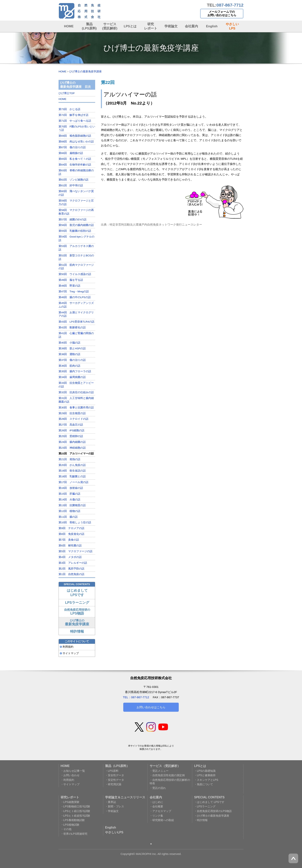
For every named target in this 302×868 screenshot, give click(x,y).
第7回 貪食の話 (69, 540)
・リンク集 (156, 816)
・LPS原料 (112, 771)
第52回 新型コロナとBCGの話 (76, 257)
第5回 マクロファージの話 (75, 551)
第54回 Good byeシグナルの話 (76, 238)
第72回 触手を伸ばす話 (73, 115)
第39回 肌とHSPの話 (72, 348)
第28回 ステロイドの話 (73, 419)
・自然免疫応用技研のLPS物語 (213, 811)
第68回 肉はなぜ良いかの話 (76, 142)
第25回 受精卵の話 (71, 436)
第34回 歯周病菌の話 (72, 377)
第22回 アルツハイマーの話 (76, 454)
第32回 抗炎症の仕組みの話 (76, 392)
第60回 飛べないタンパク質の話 (76, 193)
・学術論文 (112, 811)
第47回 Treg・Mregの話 (74, 291)
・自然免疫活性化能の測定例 (167, 775)
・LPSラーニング (205, 806)
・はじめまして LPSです (209, 802)
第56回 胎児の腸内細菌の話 (76, 225)
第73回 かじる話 (69, 109)
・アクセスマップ (160, 811)
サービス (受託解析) (110, 26)
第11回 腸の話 (68, 517)
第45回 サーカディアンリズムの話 (76, 305)
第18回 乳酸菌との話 (72, 476)
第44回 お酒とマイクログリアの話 (76, 314)
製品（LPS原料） (117, 766)
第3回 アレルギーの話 (73, 563)
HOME (69, 26)
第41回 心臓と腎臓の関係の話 (76, 335)
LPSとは (130, 26)
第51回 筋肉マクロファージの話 (76, 267)
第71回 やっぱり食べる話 (75, 121)
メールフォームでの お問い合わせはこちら (222, 13)
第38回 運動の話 (69, 354)
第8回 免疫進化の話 (71, 534)
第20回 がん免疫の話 (72, 465)
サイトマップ (71, 653)
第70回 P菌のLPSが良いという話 (77, 128)
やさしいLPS (114, 832)
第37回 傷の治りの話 (72, 360)
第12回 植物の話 (69, 511)
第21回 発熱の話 (69, 459)
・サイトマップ (70, 784)
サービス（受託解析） (165, 766)
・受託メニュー (159, 771)
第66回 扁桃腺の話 (71, 153)
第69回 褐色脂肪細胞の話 (75, 136)
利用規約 (68, 647)
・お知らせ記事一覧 (73, 771)
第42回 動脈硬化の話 (72, 327)
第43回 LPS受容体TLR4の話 (76, 322)
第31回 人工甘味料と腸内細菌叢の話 (76, 400)
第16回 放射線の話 (71, 488)
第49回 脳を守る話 (71, 280)
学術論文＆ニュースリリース (125, 797)
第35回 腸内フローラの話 (75, 371)
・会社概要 (156, 806)
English (212, 26)
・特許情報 (201, 820)
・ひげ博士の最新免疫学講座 (212, 816)
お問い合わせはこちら (151, 707)
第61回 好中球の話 (71, 185)
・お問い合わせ (70, 775)
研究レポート (151, 26)
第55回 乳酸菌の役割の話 (75, 231)
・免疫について (204, 784)
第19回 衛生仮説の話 (72, 471)
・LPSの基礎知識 (205, 771)
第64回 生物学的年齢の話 (75, 165)
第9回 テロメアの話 (71, 528)
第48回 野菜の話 (69, 286)
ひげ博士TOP (67, 93)
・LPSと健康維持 (205, 775)
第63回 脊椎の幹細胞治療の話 (76, 172)
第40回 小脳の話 (69, 343)
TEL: (225, 5)
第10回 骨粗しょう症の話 (75, 522)
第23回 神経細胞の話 (72, 448)
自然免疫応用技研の (77, 612)
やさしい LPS (232, 26)
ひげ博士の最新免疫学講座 (86, 71)
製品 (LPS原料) (89, 26)
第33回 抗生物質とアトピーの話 (76, 385)
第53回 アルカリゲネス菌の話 (76, 248)
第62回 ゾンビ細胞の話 (73, 180)
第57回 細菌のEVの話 (73, 220)
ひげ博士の (77, 623)
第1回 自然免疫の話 (71, 574)
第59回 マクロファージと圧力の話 (76, 202)
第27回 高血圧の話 (71, 425)
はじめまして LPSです (77, 593)
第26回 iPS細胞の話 (71, 430)
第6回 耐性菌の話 (70, 546)
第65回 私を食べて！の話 (75, 159)
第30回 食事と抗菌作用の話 (76, 408)
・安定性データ (115, 780)
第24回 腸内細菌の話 (72, 442)
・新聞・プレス (115, 806)
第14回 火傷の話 (69, 500)
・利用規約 (67, 780)
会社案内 (191, 26)
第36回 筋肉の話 (69, 366)
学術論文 (171, 26)
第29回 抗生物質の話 (72, 413)
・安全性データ (115, 775)
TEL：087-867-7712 (136, 697)
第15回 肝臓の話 (69, 494)
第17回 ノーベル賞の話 (73, 482)
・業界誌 (111, 802)
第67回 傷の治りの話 (72, 147)
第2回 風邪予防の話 (71, 569)
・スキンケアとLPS (206, 780)
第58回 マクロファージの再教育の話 (76, 212)
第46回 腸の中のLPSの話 (75, 297)
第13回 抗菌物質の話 (72, 505)
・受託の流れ (158, 788)
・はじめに (156, 802)
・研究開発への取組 (162, 820)
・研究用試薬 (113, 784)
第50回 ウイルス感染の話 (75, 274)
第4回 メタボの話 (70, 557)
